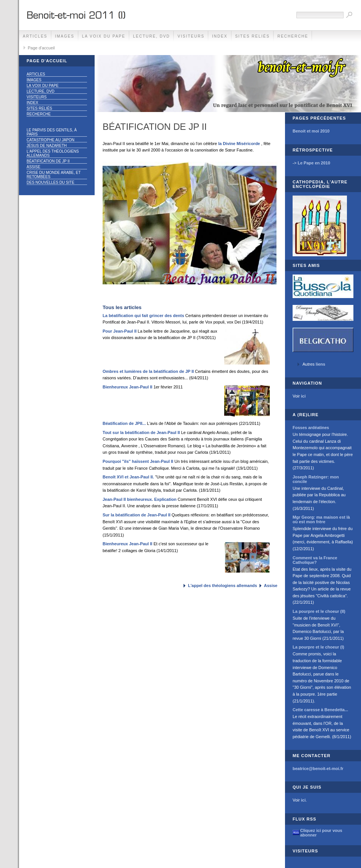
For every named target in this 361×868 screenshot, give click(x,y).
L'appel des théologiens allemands (53, 153)
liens (321, 364)
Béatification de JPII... (124, 423)
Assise (33, 167)
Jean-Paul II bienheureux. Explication (139, 499)
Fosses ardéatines (311, 428)
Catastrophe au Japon (51, 140)
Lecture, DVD (151, 36)
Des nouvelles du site (51, 182)
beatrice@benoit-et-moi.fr (318, 769)
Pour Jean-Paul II (120, 331)
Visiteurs (191, 36)
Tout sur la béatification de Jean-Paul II (141, 432)
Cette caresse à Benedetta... (320, 710)
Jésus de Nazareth (47, 146)
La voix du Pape (104, 36)
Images (65, 36)
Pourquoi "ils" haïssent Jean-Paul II (138, 461)
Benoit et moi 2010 (311, 131)
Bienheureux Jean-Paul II (127, 387)
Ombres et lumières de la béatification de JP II (148, 371)
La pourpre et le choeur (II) (319, 611)
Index (220, 36)
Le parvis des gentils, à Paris (52, 132)
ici (303, 396)
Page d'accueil (41, 48)
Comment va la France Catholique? (315, 560)
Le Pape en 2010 (314, 163)
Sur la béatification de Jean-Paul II (137, 515)
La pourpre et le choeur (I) (318, 647)
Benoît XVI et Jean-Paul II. (128, 477)
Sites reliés (253, 36)
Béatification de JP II (48, 161)
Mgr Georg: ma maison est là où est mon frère (321, 519)
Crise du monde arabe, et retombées (54, 175)
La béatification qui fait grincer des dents (143, 316)
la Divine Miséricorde (239, 144)
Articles (35, 36)
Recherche (293, 36)
